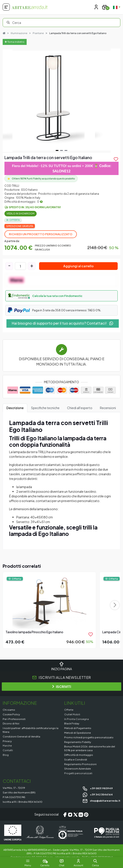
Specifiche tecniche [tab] (45, 408)
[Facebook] (65, 814)
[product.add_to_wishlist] (116, 159)
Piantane (38, 33)
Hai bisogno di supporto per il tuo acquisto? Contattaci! (63, 323)
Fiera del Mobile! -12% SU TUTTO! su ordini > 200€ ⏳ (62, 168)
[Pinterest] (86, 814)
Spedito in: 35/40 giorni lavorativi (35, 207)
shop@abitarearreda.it (101, 801)
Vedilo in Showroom (21, 214)
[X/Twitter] (75, 814)
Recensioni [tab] (108, 408)
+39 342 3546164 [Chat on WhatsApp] (98, 794)
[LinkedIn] (81, 814)
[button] (61, 296)
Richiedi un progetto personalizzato (41, 234)
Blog (6, 755)
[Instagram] (70, 814)
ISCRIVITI (62, 686)
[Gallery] (61, 101)
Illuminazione (19, 33)
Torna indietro (15, 42)
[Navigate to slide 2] (61, 150)
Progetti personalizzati (78, 773)
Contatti (8, 750)
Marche (7, 745)
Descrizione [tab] (15, 408)
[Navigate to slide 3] (66, 150)
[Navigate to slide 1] (57, 150)
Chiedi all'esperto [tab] (80, 408)
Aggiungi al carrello (78, 266)
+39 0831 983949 (98, 788)
